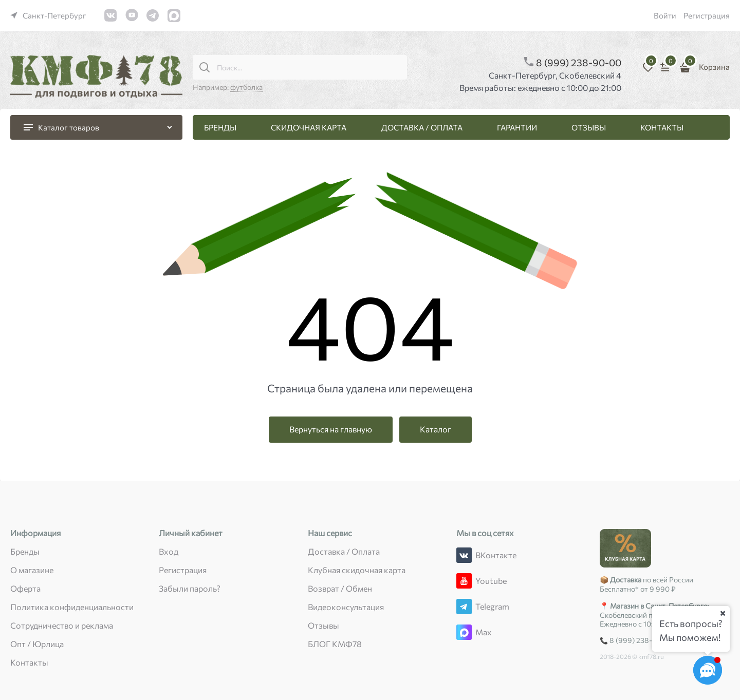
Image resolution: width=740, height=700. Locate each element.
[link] (48, 15)
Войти (665, 15)
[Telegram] (464, 607)
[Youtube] (464, 581)
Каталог (436, 429)
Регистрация (707, 15)
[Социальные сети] (708, 670)
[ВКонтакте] (464, 555)
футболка (246, 87)
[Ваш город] (723, 613)
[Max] (464, 632)
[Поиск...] (205, 67)
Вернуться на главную (331, 429)
